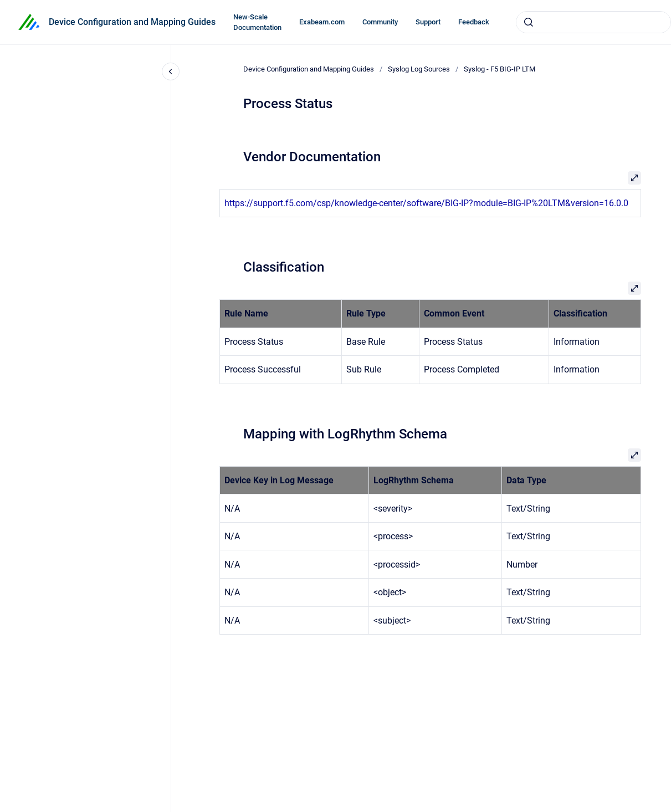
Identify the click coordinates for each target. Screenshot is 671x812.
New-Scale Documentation (257, 22)
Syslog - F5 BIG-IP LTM (500, 69)
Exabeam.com (322, 22)
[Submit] (529, 22)
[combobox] (593, 22)
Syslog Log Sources (419, 69)
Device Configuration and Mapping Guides (132, 22)
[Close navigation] (171, 72)
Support (428, 22)
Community (380, 22)
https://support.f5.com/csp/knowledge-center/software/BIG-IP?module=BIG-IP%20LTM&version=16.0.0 (426, 203)
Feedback (474, 22)
